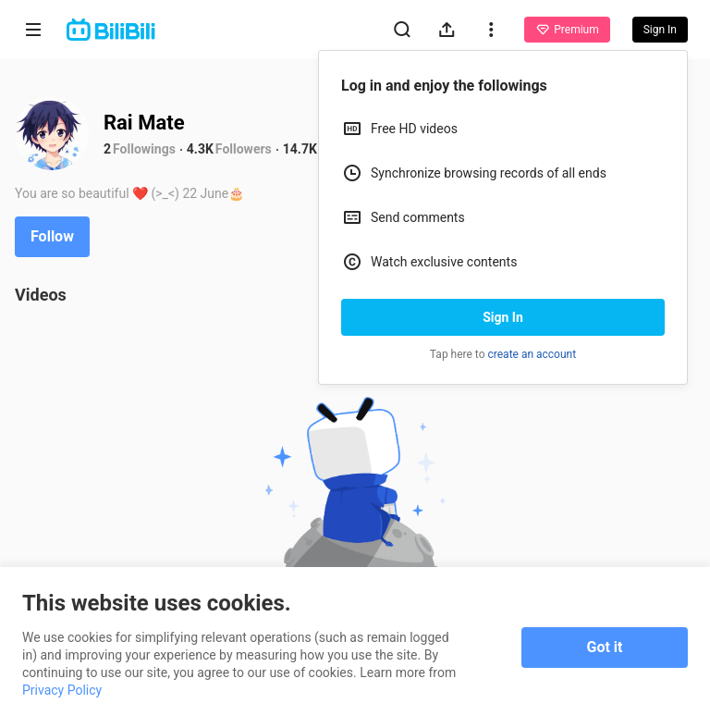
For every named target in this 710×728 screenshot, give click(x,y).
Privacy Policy (62, 690)
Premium (567, 30)
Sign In (503, 317)
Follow (52, 236)
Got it (605, 647)
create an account (532, 354)
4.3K (200, 149)
